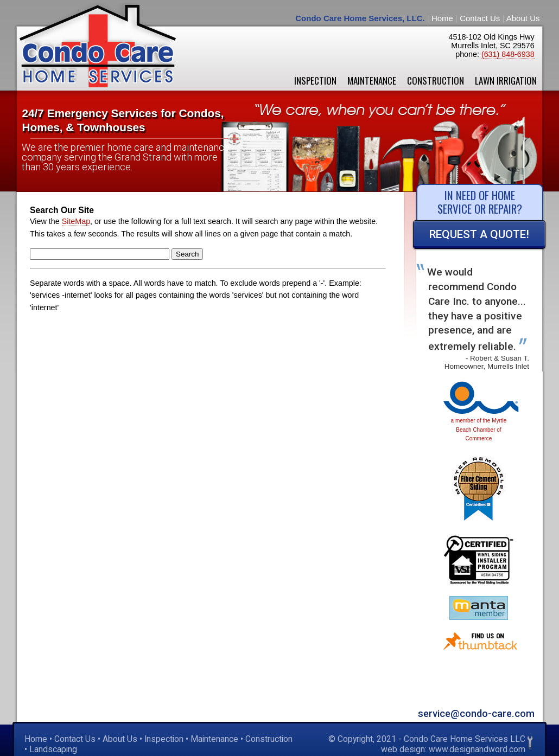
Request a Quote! (479, 234)
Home (442, 18)
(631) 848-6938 (508, 54)
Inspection (315, 81)
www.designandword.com (477, 749)
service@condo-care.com (476, 713)
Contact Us (480, 18)
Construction (436, 81)
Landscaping (53, 749)
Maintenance (372, 81)
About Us (523, 18)
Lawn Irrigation (506, 81)
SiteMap (76, 221)
